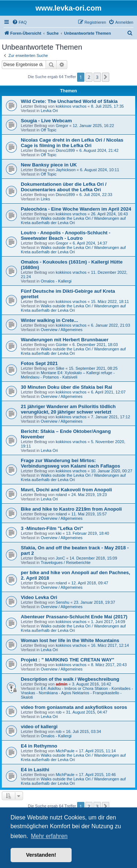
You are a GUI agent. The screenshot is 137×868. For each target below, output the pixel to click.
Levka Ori (49, 111)
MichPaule (65, 751)
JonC (60, 558)
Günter (62, 345)
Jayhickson (65, 170)
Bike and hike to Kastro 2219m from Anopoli (71, 509)
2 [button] (89, 77)
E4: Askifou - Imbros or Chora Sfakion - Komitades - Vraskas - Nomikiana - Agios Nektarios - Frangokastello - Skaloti (77, 693)
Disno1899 (65, 150)
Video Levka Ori (39, 597)
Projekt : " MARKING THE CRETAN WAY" (68, 660)
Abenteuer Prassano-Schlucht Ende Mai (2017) (74, 617)
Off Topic (48, 130)
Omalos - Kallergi (56, 281)
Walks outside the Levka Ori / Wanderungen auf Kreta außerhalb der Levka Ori (73, 220)
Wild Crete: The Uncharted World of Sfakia (69, 101)
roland (61, 495)
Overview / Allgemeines (61, 330)
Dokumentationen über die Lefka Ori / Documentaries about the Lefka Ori (64, 187)
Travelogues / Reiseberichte (66, 562)
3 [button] (97, 77)
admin (61, 684)
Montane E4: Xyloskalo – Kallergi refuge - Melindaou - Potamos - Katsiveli (68, 375)
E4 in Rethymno (39, 746)
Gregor (62, 126)
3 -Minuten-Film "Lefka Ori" (52, 528)
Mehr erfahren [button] (49, 836)
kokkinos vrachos (71, 106)
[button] (106, 77)
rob (58, 712)
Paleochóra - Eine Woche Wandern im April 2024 (76, 209)
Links (45, 199)
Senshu (62, 602)
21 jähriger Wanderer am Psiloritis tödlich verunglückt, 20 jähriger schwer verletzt (68, 409)
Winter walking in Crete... (50, 320)
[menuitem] (19, 22)
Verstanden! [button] (41, 855)
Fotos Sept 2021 (39, 363)
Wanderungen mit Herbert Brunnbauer (65, 340)
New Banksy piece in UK (49, 165)
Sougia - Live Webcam (46, 121)
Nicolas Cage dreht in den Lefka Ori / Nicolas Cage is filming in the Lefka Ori (72, 143)
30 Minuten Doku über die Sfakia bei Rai (66, 387)
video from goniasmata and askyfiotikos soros (74, 707)
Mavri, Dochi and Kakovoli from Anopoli (66, 490)
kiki (58, 533)
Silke (60, 368)
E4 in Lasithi (35, 770)
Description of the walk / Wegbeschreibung (70, 679)
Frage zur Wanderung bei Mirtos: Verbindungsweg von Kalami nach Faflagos (71, 463)
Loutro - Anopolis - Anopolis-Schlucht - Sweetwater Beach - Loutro (66, 235)
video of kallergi (39, 727)
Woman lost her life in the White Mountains (70, 640)
